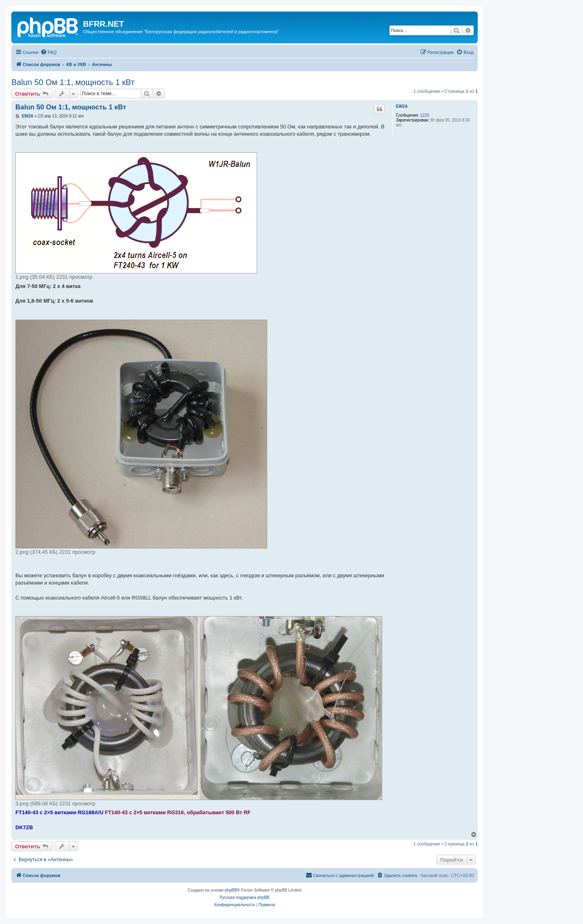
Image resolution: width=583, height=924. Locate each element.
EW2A (402, 106)
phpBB (231, 890)
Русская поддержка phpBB (244, 897)
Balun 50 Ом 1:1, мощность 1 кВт (73, 82)
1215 (425, 115)
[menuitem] (49, 52)
